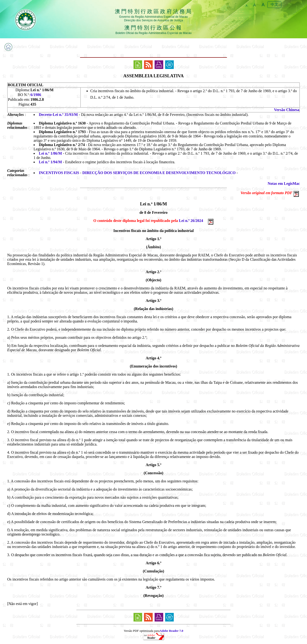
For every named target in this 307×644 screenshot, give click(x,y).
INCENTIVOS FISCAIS (59, 173)
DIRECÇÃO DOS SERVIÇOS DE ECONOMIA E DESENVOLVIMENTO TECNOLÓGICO (159, 173)
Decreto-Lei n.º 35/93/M (58, 115)
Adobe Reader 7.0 (171, 631)
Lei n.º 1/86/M (50, 153)
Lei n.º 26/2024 (191, 221)
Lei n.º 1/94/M (50, 162)
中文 (274, 4)
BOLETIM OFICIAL (26, 85)
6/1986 (36, 95)
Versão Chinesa (287, 110)
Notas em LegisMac (284, 184)
